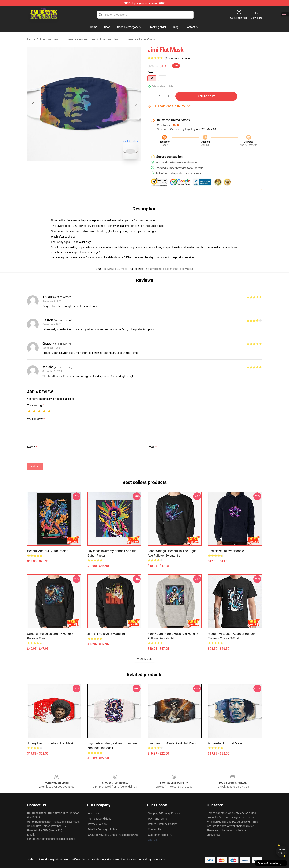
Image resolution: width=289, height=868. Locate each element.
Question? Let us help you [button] (271, 863)
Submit (35, 467)
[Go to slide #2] (94, 171)
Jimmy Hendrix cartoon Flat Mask (50, 743)
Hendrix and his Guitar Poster (47, 551)
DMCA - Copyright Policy (103, 829)
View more (145, 659)
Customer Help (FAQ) (161, 835)
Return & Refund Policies (163, 824)
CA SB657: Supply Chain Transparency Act (113, 835)
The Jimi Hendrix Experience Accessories (67, 39)
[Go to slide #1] (74, 171)
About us (93, 813)
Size (150, 72)
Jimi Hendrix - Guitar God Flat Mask (172, 743)
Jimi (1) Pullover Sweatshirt (106, 634)
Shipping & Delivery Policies (164, 813)
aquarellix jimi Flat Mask (225, 743)
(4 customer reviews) (177, 58)
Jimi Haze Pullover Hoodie (226, 551)
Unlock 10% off (282, 851)
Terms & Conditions (100, 819)
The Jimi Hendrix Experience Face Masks (128, 39)
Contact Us (155, 829)
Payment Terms (157, 819)
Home (31, 39)
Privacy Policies (97, 824)
